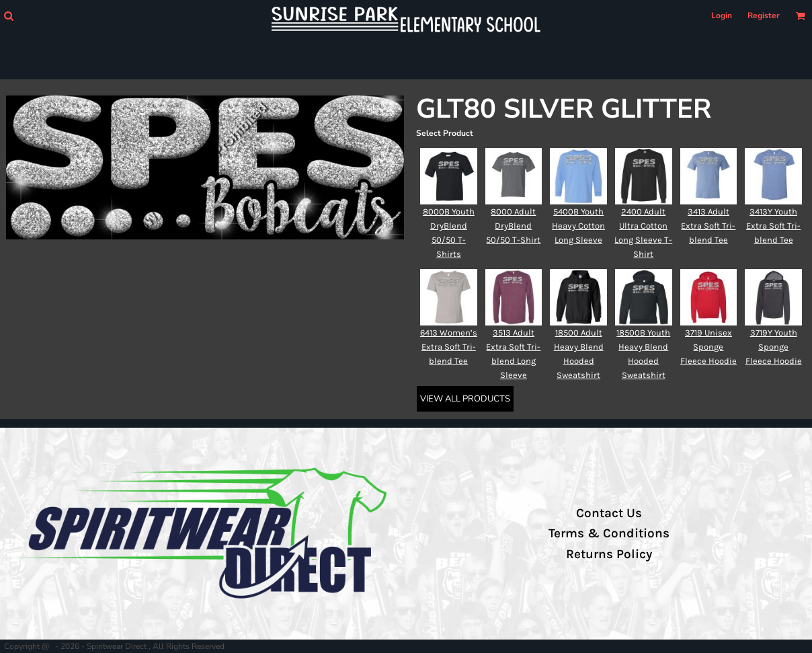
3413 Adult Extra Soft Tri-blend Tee (708, 226)
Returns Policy (609, 554)
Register (764, 15)
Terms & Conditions (609, 533)
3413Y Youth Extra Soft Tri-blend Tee (773, 226)
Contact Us (609, 513)
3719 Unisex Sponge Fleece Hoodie (708, 347)
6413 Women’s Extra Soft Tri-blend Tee (449, 347)
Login (722, 15)
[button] (8, 16)
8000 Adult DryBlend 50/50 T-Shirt (513, 226)
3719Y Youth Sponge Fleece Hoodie (774, 347)
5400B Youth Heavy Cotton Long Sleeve (578, 226)
